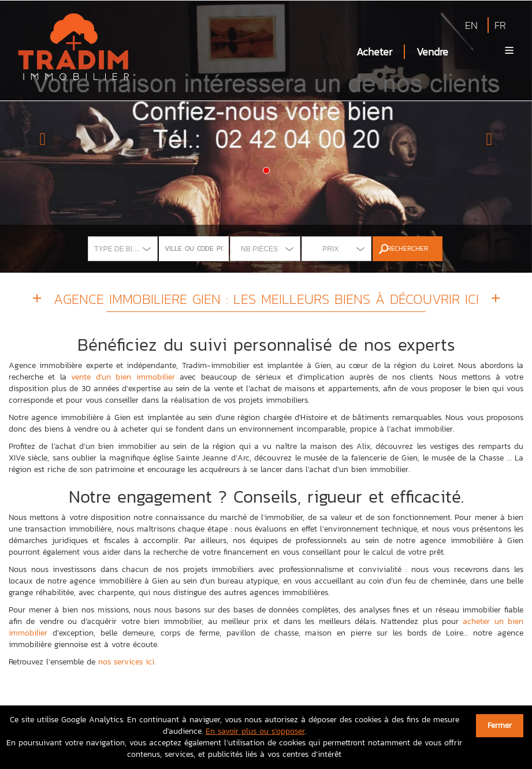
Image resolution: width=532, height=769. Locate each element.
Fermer (500, 725)
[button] (40, 136)
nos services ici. (127, 662)
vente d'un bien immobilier (123, 377)
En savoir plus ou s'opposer (255, 731)
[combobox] (123, 249)
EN (471, 25)
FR (500, 25)
